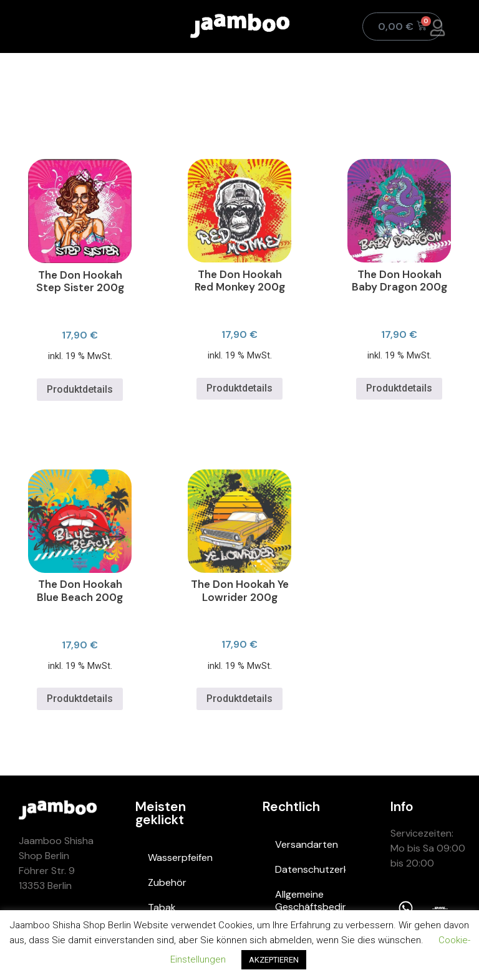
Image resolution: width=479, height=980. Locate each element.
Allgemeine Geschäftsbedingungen (310, 901)
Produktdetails (80, 389)
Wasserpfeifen (180, 857)
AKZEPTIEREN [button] (274, 960)
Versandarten (307, 844)
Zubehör (167, 882)
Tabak (162, 907)
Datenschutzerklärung (310, 869)
